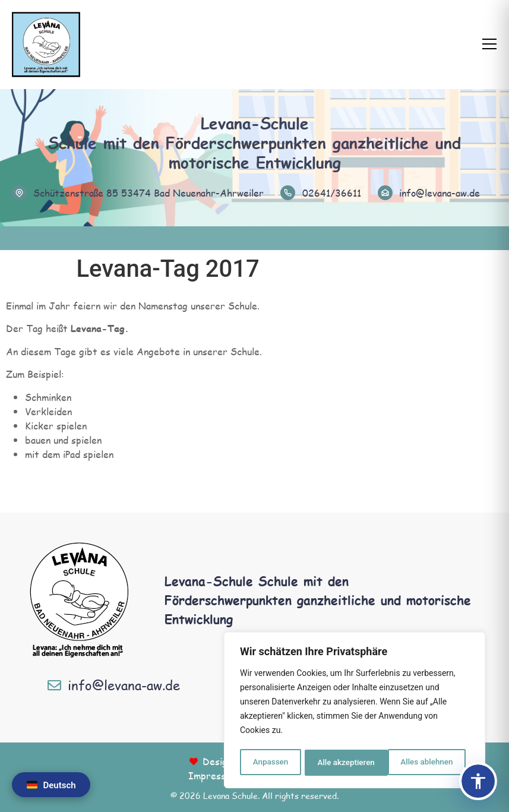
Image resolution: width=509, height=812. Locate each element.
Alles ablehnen (343, 763)
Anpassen (270, 763)
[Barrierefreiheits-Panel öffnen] (478, 781)
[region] (355, 712)
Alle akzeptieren (428, 763)
